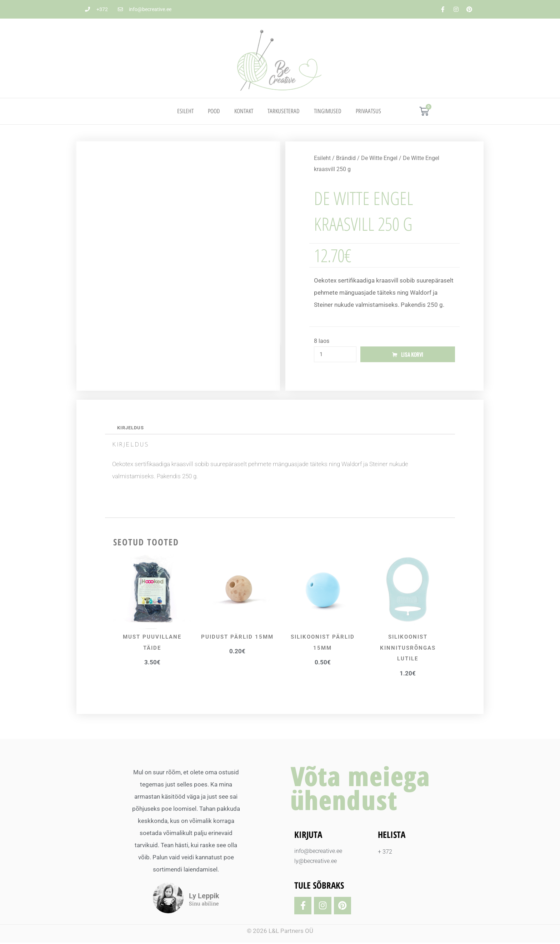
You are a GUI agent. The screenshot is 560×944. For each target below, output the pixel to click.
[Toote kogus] (335, 355)
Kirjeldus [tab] (132, 429)
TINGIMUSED (328, 111)
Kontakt (244, 111)
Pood (214, 111)
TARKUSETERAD (284, 111)
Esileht (185, 111)
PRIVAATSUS (368, 111)
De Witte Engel (379, 158)
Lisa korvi (412, 355)
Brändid (346, 158)
